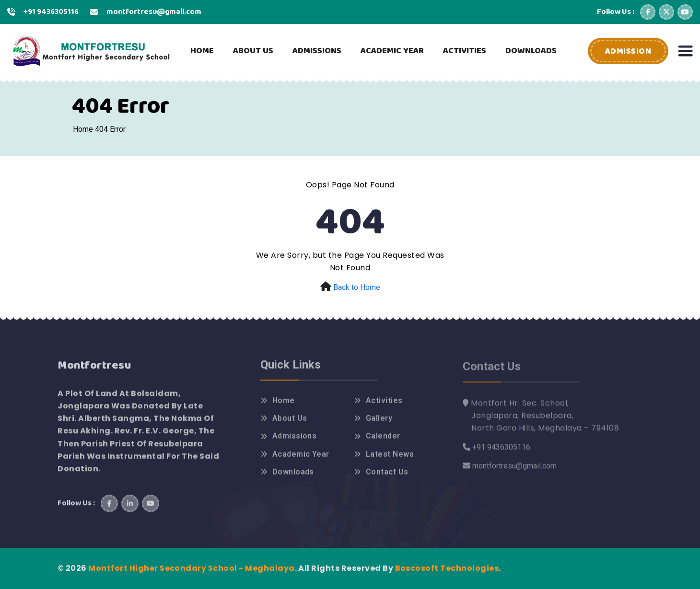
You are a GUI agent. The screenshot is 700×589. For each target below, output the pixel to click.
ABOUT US (253, 51)
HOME (202, 51)
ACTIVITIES (465, 51)
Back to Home (357, 287)
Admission (628, 51)
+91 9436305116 (51, 12)
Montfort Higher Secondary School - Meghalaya (191, 568)
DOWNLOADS (531, 51)
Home (83, 129)
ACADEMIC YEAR (392, 51)
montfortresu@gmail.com (154, 12)
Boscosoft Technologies (447, 568)
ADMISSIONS (317, 51)
